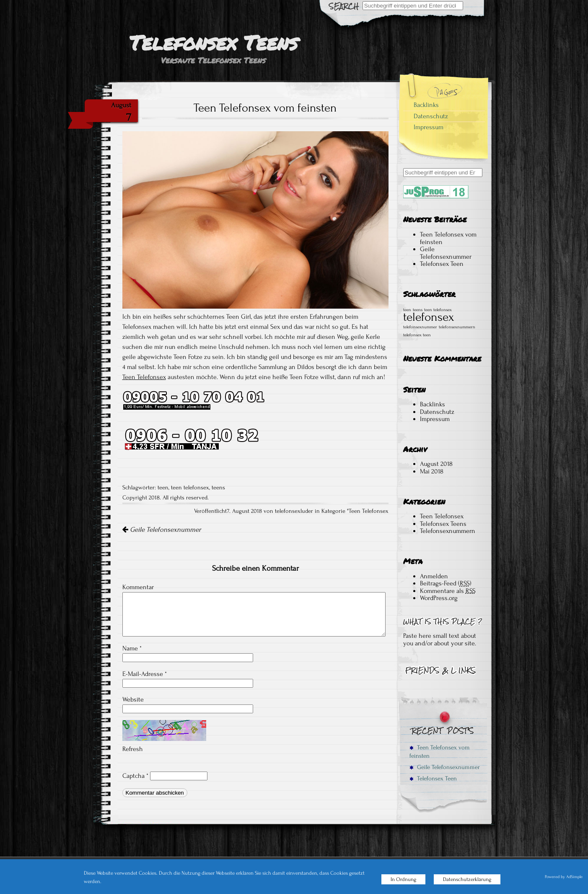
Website (133, 699)
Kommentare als (448, 591)
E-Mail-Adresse (145, 674)
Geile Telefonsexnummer (162, 530)
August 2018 (436, 464)
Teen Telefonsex (144, 377)
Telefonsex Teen (442, 264)
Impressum (429, 127)
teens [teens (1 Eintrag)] (418, 310)
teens (218, 488)
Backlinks (426, 105)
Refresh (133, 749)
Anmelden (434, 576)
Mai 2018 (432, 471)
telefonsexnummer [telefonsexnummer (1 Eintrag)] (420, 327)
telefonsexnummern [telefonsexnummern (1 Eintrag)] (457, 327)
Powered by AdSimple (564, 877)
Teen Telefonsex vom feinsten (448, 238)
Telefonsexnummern (448, 531)
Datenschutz (431, 116)
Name (132, 648)
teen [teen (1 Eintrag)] (407, 310)
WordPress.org (439, 598)
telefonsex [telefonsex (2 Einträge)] (429, 317)
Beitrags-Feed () (446, 583)
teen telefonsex (190, 488)
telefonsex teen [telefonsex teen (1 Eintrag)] (417, 335)
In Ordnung (403, 879)
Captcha (133, 776)
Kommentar (138, 587)
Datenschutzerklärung (467, 879)
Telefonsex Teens (443, 524)
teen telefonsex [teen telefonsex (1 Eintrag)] (438, 310)
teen (163, 488)
